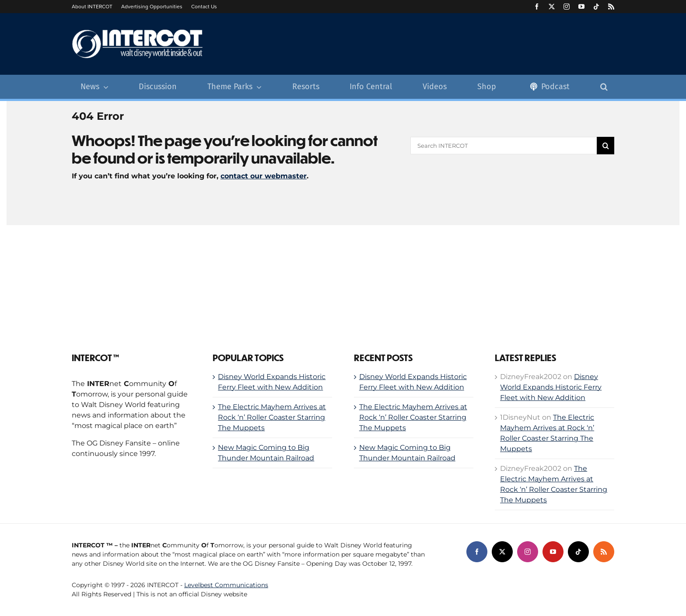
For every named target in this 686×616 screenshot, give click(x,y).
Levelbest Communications (226, 585)
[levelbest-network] (570, 576)
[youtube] (581, 7)
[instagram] (567, 7)
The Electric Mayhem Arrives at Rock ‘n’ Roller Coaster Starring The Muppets (272, 417)
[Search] (605, 146)
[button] (604, 87)
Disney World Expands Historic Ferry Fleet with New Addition (551, 387)
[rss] (611, 7)
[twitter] (552, 7)
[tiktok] (596, 7)
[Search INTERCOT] (504, 146)
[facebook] (537, 7)
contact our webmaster (264, 176)
